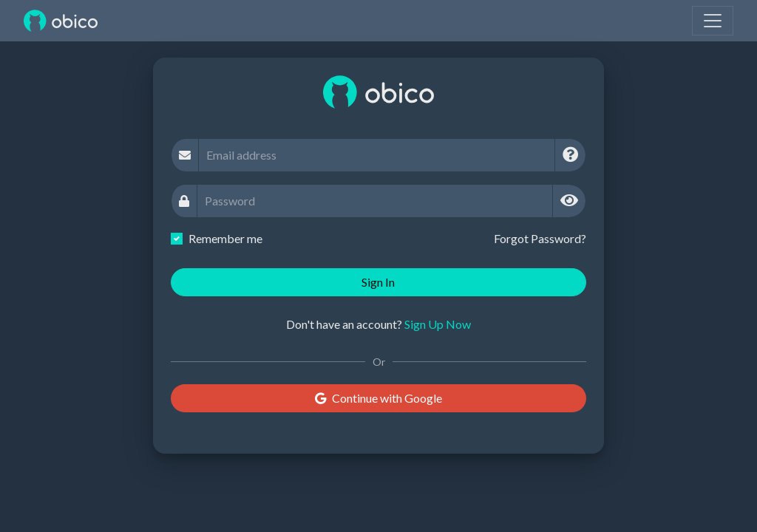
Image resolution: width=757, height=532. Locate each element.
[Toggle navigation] (713, 21)
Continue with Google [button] (378, 398)
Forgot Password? (540, 238)
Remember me (225, 238)
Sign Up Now (438, 324)
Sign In (378, 282)
